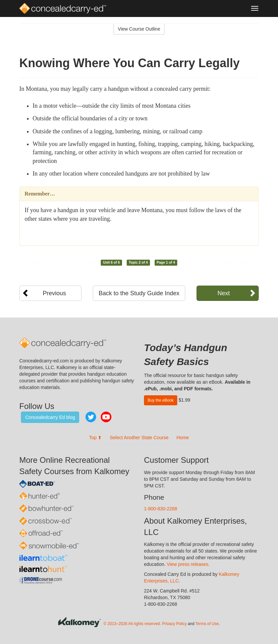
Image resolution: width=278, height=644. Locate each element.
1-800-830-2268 (161, 509)
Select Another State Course (139, 438)
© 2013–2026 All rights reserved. (132, 624)
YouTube (106, 417)
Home (183, 438)
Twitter (91, 417)
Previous (55, 293)
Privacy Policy (174, 624)
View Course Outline (139, 29)
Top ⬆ (95, 438)
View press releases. (188, 564)
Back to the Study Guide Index (139, 293)
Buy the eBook (161, 400)
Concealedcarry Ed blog (50, 417)
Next (224, 293)
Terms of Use (207, 624)
